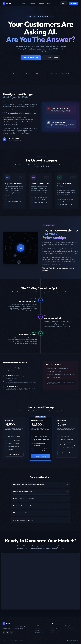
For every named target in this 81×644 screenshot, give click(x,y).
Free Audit (74, 3)
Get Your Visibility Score (31, 58)
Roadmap (41, 3)
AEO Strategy (37, 628)
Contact (52, 632)
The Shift (24, 3)
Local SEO (37, 626)
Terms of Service (70, 628)
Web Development (39, 632)
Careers (52, 630)
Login (64, 3)
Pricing (48, 3)
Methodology (33, 3)
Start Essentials (14, 454)
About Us (52, 626)
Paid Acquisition (38, 630)
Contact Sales (67, 453)
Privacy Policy (69, 626)
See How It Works (51, 58)
